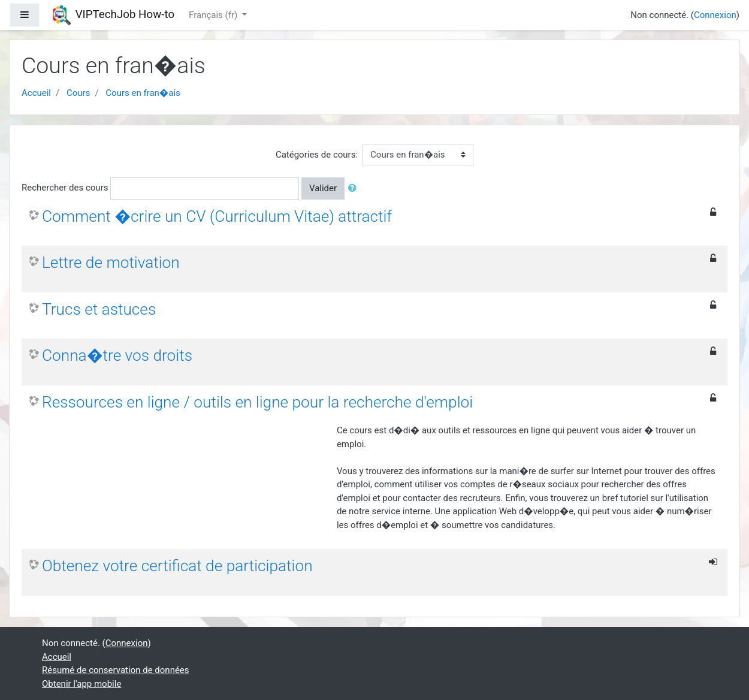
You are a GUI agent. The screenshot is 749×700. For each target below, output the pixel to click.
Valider (323, 188)
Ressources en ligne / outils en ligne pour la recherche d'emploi (257, 402)
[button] (355, 188)
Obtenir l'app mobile (81, 684)
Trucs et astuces (99, 309)
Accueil (36, 93)
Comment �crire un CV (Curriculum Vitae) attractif (217, 216)
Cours (78, 93)
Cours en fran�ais (143, 93)
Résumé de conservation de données (116, 670)
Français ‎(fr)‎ (214, 15)
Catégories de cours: (317, 155)
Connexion (715, 15)
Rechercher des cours (65, 188)
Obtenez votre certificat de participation (177, 566)
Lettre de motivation (111, 262)
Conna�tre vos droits (117, 355)
